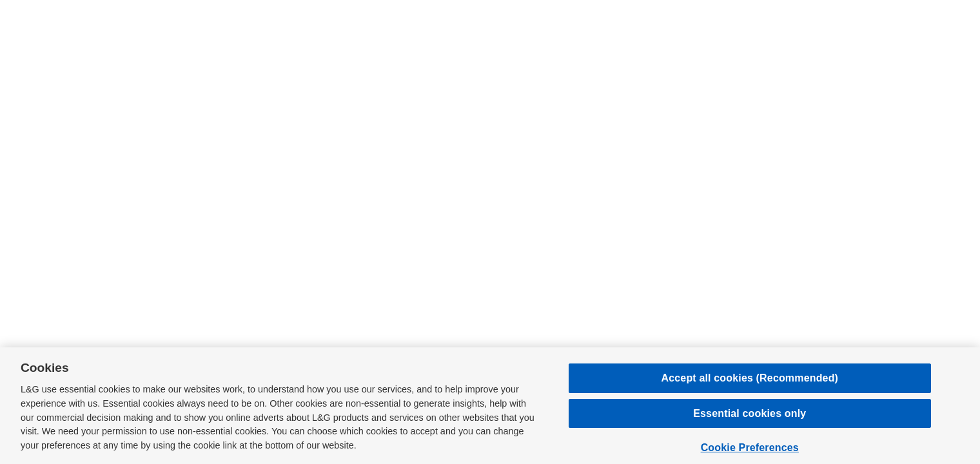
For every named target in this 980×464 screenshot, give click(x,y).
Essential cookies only (750, 413)
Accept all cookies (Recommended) (750, 378)
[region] (490, 406)
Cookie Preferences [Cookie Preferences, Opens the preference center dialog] (750, 448)
